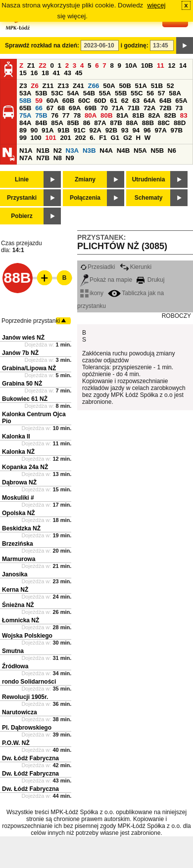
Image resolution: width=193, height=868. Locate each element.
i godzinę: (135, 45)
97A (160, 130)
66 (39, 108)
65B (25, 108)
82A (154, 115)
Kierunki (136, 267)
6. (92, 138)
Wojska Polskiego (27, 636)
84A (25, 123)
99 (23, 138)
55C (137, 93)
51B (157, 86)
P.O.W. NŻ (16, 743)
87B (116, 123)
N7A (26, 158)
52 (170, 86)
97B (177, 130)
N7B (43, 158)
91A (48, 130)
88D (180, 123)
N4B (123, 151)
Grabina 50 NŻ (22, 384)
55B (121, 93)
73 (179, 108)
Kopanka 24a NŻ (25, 467)
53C (57, 93)
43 (68, 73)
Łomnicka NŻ (21, 620)
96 (147, 130)
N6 (172, 151)
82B (170, 115)
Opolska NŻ (19, 513)
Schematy (149, 198)
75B (41, 115)
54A (73, 93)
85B (73, 123)
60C (84, 101)
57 (162, 93)
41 (57, 73)
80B (106, 115)
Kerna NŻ (15, 590)
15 (23, 73)
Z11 (48, 86)
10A (131, 65)
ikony (92, 293)
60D (100, 101)
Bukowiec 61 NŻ (25, 399)
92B (111, 130)
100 (36, 138)
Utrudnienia (149, 179)
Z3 (23, 86)
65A (181, 101)
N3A (72, 151)
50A (109, 86)
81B (138, 115)
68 (61, 108)
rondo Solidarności (29, 682)
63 (136, 101)
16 (34, 73)
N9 (70, 158)
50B (125, 86)
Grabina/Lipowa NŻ (29, 368)
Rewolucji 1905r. (25, 697)
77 (66, 115)
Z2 (43, 65)
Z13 (63, 86)
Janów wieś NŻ (23, 338)
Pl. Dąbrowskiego (27, 728)
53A (25, 93)
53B (41, 93)
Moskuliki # (18, 498)
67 (50, 108)
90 (34, 130)
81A (122, 115)
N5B (157, 151)
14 (183, 65)
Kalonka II (16, 436)
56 (150, 93)
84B (41, 123)
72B (165, 108)
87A (100, 123)
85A (57, 123)
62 (125, 101)
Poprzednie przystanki (31, 321)
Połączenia (85, 198)
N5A (140, 151)
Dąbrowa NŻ (19, 482)
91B (63, 130)
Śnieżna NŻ (18, 605)
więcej (157, 5)
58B (25, 101)
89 (23, 130)
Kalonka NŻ (18, 452)
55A (105, 93)
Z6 (35, 86)
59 (39, 101)
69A (75, 108)
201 (65, 138)
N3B (89, 151)
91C (79, 130)
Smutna (13, 651)
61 (114, 101)
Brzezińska (18, 544)
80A (91, 115)
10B (147, 65)
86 (87, 123)
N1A (26, 151)
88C (164, 123)
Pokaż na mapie (106, 280)
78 (77, 115)
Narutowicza (20, 712)
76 (55, 115)
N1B (43, 151)
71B (134, 108)
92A (96, 130)
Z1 (31, 65)
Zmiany (85, 179)
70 (104, 108)
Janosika (15, 574)
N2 (58, 151)
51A (141, 86)
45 (79, 73)
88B (148, 123)
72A (149, 108)
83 (184, 115)
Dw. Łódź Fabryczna (30, 758)
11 (161, 65)
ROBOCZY (176, 316)
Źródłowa (15, 666)
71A (118, 108)
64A (149, 101)
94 (136, 130)
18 (45, 73)
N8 (58, 158)
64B (165, 101)
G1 (115, 138)
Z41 (78, 86)
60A (52, 101)
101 (50, 138)
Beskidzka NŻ (21, 528)
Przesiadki (97, 267)
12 (171, 65)
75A (25, 115)
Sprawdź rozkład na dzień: (42, 45)
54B (89, 93)
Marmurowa (19, 559)
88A (132, 123)
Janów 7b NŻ (20, 353)
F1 (103, 138)
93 (125, 130)
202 (80, 138)
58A (175, 93)
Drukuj (150, 280)
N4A (106, 151)
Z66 (94, 86)
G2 (128, 138)
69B (91, 108)
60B (68, 101)
